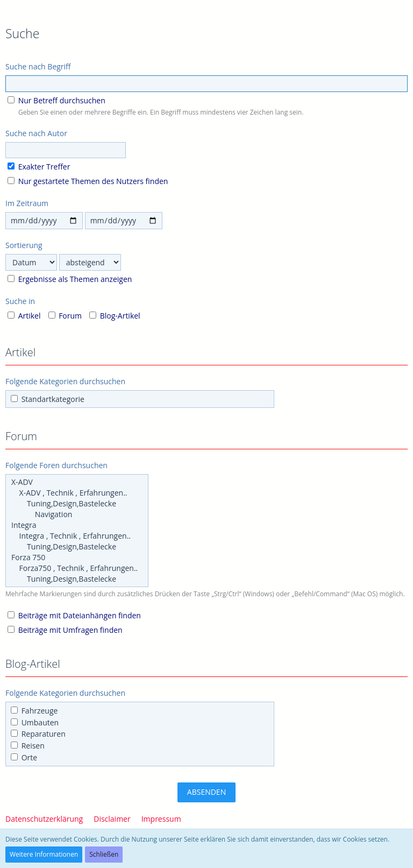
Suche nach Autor (36, 133)
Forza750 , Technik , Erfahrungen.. (77, 568)
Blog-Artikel (115, 316)
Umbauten (35, 722)
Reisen (28, 746)
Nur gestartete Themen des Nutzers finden (88, 181)
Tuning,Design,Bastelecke (77, 504)
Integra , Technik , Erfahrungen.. (77, 536)
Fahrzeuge (34, 711)
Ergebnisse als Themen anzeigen (70, 279)
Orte (24, 757)
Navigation (77, 514)
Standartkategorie (48, 399)
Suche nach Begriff (38, 66)
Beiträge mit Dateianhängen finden (74, 615)
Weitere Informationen (44, 854)
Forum (65, 316)
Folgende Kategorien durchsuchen (65, 381)
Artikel (24, 316)
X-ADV (77, 482)
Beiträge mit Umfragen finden (65, 630)
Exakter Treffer (39, 167)
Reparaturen (38, 734)
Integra (77, 525)
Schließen (104, 854)
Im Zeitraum (27, 203)
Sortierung (24, 245)
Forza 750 (77, 558)
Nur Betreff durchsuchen (56, 100)
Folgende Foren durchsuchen (56, 465)
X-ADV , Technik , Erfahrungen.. (77, 493)
